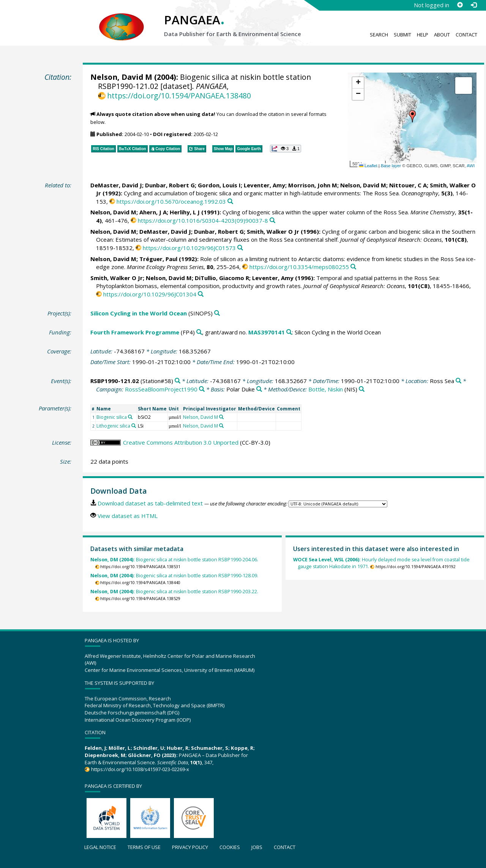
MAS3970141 (267, 332)
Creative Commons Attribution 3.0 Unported (181, 442)
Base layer (391, 166)
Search (379, 35)
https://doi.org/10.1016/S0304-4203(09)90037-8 (203, 220)
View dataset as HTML (128, 516)
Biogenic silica (112, 417)
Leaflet (368, 166)
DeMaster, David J (116, 185)
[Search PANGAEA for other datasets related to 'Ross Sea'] (458, 381)
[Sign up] (460, 5)
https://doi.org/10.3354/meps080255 (299, 267)
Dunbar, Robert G (170, 185)
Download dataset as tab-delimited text (150, 503)
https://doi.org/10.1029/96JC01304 (150, 294)
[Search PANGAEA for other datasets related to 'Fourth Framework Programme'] (199, 332)
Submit (402, 35)
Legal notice (100, 847)
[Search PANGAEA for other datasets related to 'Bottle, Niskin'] (362, 389)
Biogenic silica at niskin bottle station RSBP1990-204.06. (174, 560)
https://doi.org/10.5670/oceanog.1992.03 (171, 201)
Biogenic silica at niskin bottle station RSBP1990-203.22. (174, 592)
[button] (412, 116)
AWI (471, 166)
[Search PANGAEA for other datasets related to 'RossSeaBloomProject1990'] (202, 389)
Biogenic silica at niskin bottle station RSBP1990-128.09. (174, 576)
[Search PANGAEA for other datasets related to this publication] (230, 202)
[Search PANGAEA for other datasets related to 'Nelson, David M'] (221, 417)
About (442, 35)
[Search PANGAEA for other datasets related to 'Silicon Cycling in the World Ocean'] (217, 313)
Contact (466, 35)
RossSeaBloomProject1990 (161, 389)
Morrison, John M (313, 185)
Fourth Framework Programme (135, 332)
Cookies (230, 847)
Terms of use (144, 847)
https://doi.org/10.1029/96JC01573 (189, 248)
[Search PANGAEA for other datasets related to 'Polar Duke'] (259, 389)
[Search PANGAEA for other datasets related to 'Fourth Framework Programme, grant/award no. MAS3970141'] (289, 332)
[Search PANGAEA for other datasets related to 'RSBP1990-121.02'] (178, 381)
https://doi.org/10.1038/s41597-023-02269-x (140, 769)
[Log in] (473, 5)
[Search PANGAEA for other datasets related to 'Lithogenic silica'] (134, 426)
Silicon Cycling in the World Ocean (139, 313)
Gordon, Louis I (219, 185)
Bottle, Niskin (326, 389)
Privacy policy (190, 847)
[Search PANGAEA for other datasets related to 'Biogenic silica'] (130, 417)
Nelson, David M (121, 77)
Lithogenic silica (113, 426)
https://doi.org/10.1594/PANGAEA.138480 (179, 96)
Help (423, 35)
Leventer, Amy (264, 185)
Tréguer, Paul (158, 259)
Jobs (257, 847)
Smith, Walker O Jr (273, 231)
